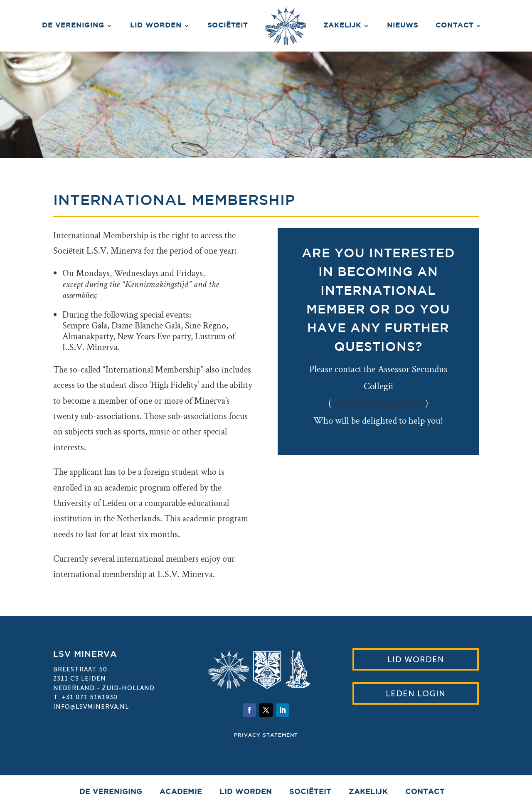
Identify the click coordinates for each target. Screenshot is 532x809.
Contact (454, 26)
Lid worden (156, 26)
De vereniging (73, 26)
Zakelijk (342, 26)
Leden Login (416, 693)
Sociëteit (228, 26)
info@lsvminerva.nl (91, 707)
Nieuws (403, 26)
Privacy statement (266, 735)
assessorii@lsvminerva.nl (378, 404)
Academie (181, 792)
